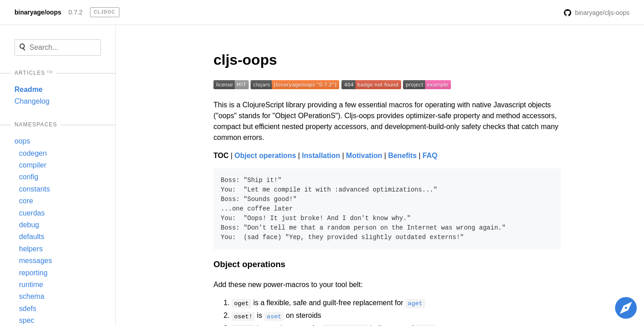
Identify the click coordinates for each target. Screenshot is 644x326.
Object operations (265, 156)
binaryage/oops (38, 12)
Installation (321, 156)
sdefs (28, 309)
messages (36, 261)
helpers (31, 249)
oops (22, 141)
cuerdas (32, 213)
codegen (33, 153)
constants (34, 189)
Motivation (364, 156)
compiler (33, 165)
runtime (31, 285)
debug (29, 225)
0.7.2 (75, 12)
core (26, 201)
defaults (32, 237)
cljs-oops (245, 60)
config (29, 177)
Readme (28, 89)
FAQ (430, 156)
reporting (33, 273)
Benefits (402, 156)
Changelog (32, 101)
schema (32, 296)
